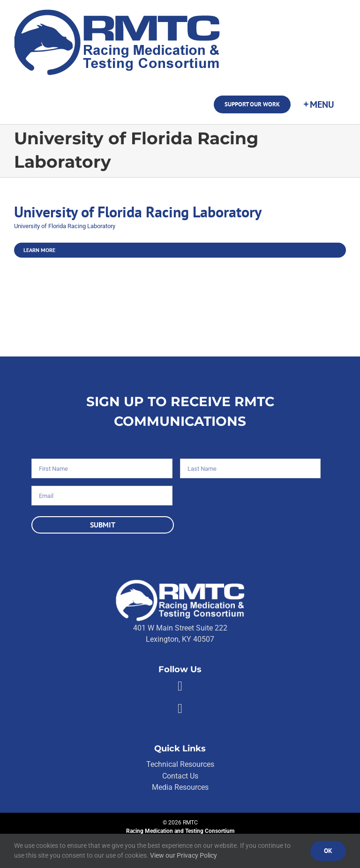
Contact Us (180, 776)
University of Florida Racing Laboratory (138, 212)
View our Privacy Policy (184, 855)
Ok (328, 851)
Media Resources (180, 787)
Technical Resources (180, 764)
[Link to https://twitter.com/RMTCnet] (180, 709)
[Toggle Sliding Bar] (318, 104)
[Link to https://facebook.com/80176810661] (180, 686)
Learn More (39, 250)
